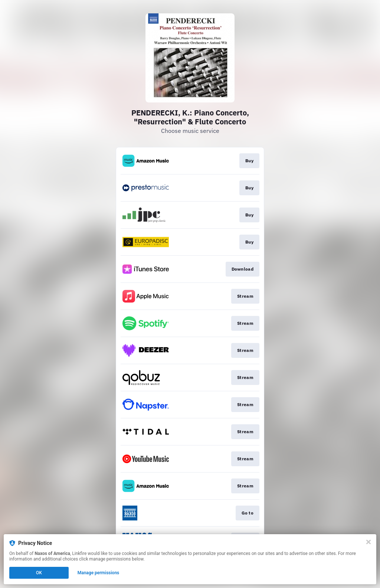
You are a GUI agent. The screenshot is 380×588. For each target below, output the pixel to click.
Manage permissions (99, 573)
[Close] (368, 542)
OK (39, 573)
